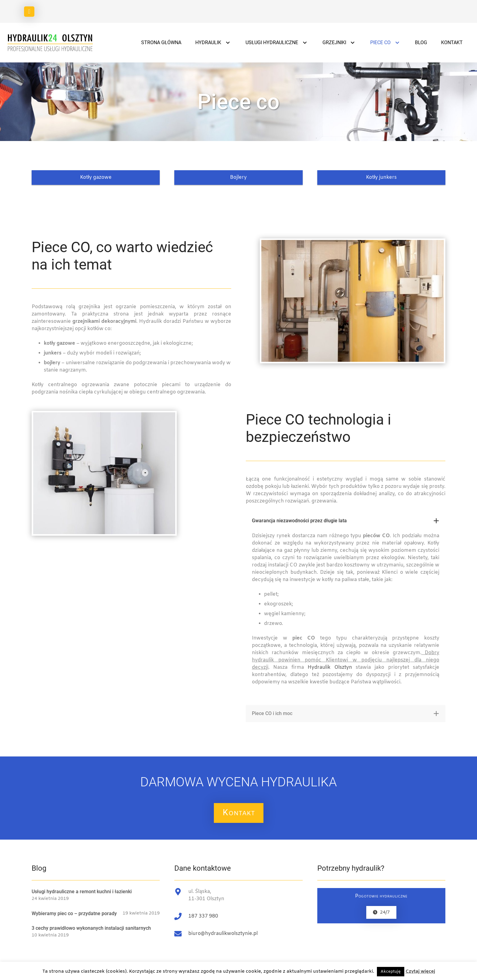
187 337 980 (203, 916)
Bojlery (238, 177)
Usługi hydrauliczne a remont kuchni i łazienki (82, 892)
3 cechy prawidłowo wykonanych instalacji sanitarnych (91, 928)
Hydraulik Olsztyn (330, 667)
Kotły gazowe (96, 177)
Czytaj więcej (420, 971)
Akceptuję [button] (391, 972)
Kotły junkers (381, 177)
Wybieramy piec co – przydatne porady (74, 913)
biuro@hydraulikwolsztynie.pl (223, 934)
